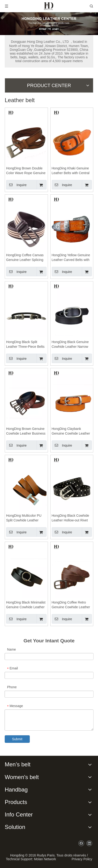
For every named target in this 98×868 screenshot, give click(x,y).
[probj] (49, 24)
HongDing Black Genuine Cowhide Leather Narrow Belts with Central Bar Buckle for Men (70, 344)
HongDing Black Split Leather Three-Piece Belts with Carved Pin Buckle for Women (26, 344)
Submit (17, 739)
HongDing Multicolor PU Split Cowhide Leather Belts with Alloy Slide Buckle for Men (24, 518)
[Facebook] (81, 843)
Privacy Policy (81, 859)
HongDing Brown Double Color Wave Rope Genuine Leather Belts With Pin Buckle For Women (26, 171)
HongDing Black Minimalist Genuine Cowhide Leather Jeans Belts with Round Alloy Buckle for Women (26, 605)
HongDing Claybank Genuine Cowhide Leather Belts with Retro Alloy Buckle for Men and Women (71, 431)
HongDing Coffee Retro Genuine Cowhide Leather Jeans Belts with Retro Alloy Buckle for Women (71, 605)
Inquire (16, 185)
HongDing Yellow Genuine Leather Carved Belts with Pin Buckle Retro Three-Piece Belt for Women (71, 258)
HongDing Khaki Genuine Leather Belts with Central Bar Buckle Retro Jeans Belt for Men (71, 171)
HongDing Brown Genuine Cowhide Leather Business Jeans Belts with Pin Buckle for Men (26, 431)
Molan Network (45, 859)
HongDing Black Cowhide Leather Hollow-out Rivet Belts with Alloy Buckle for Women (71, 518)
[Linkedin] (89, 843)
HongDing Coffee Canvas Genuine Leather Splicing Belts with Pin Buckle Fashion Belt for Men (25, 258)
